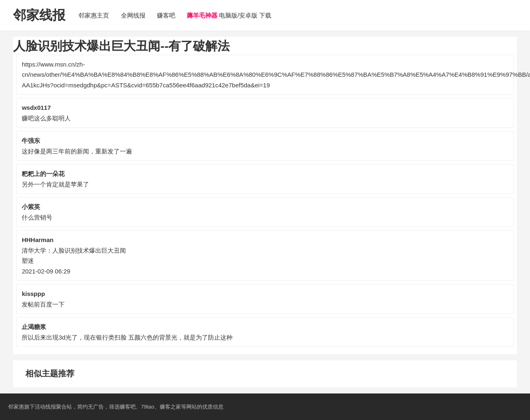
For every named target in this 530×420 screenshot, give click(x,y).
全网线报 (133, 15)
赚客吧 (166, 15)
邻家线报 (39, 15)
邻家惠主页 (94, 15)
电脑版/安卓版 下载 (229, 15)
